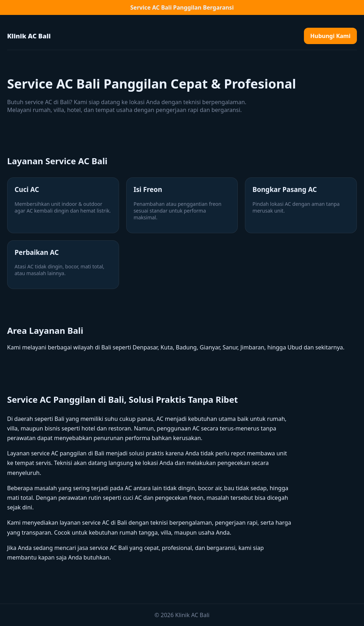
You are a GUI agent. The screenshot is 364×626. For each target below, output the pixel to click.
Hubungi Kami (330, 36)
